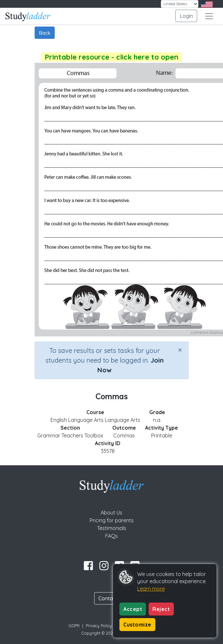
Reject (161, 609)
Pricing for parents (112, 520)
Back (45, 33)
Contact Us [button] (112, 598)
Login (186, 16)
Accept (133, 609)
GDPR (74, 626)
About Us (112, 513)
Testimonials (112, 528)
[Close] (180, 350)
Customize (137, 625)
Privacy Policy (99, 626)
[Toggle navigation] (209, 16)
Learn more (151, 589)
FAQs (112, 536)
